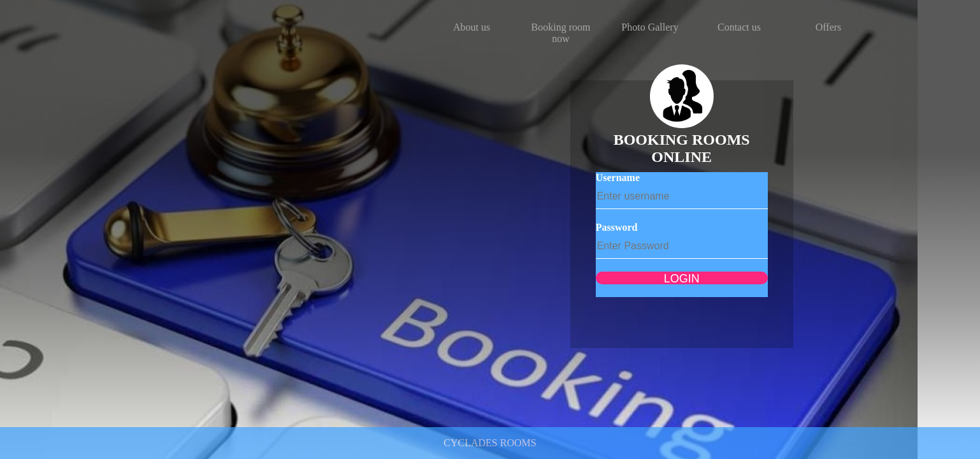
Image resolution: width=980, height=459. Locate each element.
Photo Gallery (650, 27)
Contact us (739, 27)
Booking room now (561, 33)
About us (472, 27)
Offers (829, 27)
